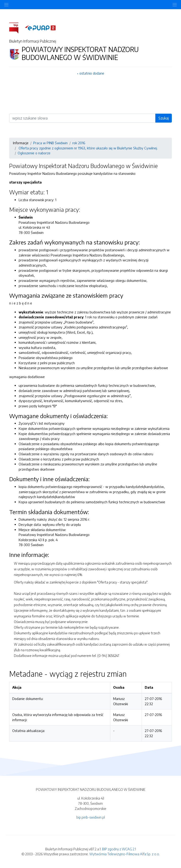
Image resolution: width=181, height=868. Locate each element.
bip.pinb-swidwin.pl (91, 817)
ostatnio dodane (92, 73)
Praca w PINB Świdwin (50, 143)
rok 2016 (79, 143)
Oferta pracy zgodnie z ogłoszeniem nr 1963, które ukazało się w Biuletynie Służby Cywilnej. (88, 148)
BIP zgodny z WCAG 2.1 (119, 849)
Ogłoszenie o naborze (34, 153)
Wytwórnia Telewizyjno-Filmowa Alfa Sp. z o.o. (125, 854)
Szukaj (164, 118)
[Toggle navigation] (175, 5)
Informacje (21, 143)
